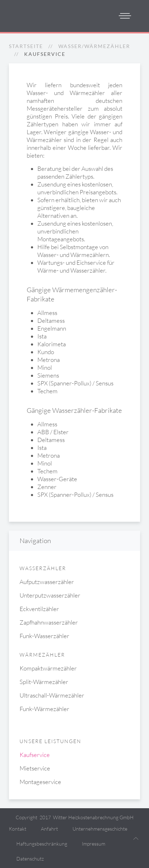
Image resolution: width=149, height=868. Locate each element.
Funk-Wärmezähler (44, 709)
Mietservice (35, 768)
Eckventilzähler (39, 609)
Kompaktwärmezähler (48, 668)
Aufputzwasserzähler (47, 582)
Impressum (94, 844)
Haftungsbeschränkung (42, 844)
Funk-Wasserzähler (44, 636)
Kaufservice (35, 755)
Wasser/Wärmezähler (94, 46)
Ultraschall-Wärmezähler (52, 695)
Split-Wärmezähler (44, 682)
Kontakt (18, 829)
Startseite (26, 46)
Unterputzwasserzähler (50, 595)
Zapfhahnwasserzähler (49, 622)
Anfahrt (49, 829)
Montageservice (40, 782)
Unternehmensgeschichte (100, 829)
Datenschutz (30, 859)
